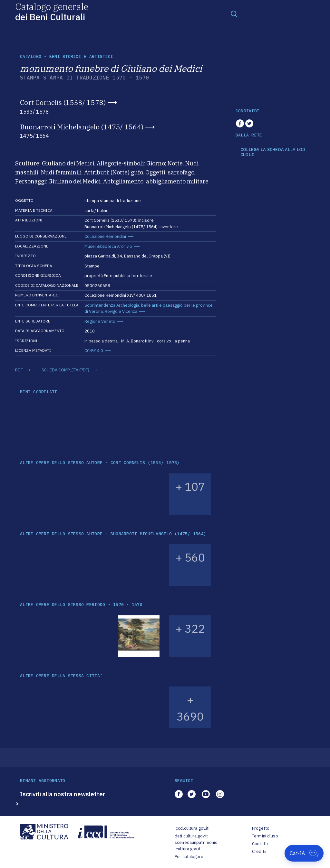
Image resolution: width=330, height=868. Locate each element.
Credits (259, 851)
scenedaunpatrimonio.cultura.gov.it (196, 846)
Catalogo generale (52, 11)
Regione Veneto (100, 321)
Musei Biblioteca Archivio (108, 246)
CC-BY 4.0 (94, 351)
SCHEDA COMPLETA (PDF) (65, 370)
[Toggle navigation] (234, 14)
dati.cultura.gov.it (191, 836)
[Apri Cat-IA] (304, 853)
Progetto (261, 828)
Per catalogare (189, 857)
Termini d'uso (265, 836)
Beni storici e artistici (81, 56)
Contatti (260, 844)
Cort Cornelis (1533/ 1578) (63, 102)
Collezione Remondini (105, 236)
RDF (19, 370)
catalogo (31, 56)
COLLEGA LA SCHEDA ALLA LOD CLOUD (273, 152)
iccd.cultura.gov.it (192, 828)
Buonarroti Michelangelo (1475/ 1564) (82, 127)
